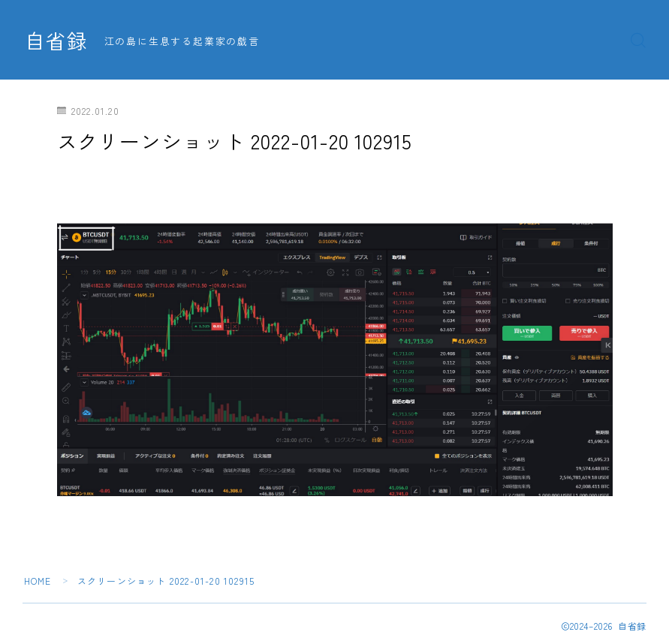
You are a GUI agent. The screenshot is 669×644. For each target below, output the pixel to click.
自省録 (56, 41)
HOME (38, 581)
